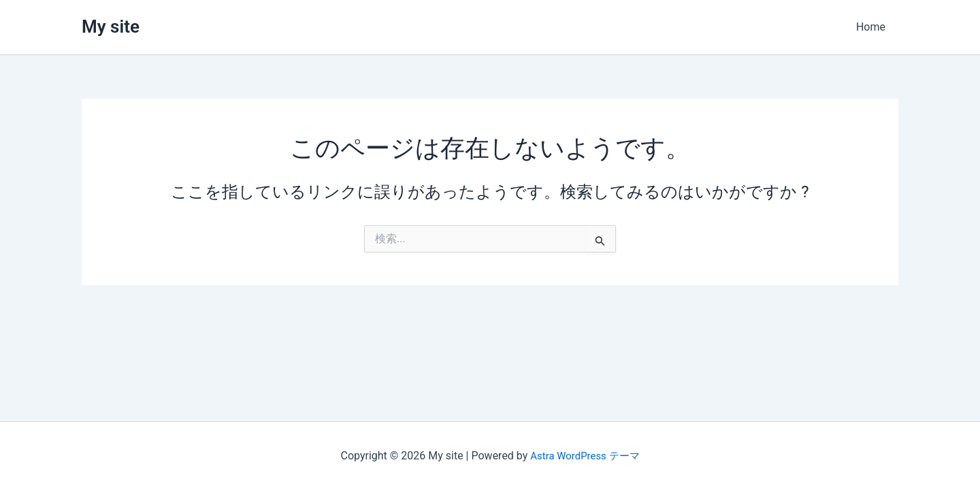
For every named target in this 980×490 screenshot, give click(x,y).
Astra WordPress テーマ (585, 456)
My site (111, 27)
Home (873, 27)
